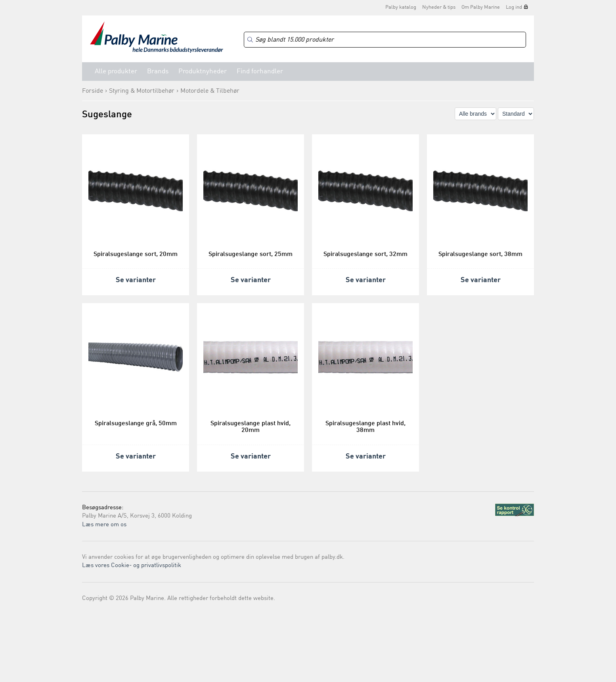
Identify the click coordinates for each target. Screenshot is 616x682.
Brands (158, 72)
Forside (93, 91)
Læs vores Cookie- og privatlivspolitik (132, 566)
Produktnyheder (203, 72)
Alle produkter (116, 72)
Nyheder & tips (439, 7)
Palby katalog (401, 7)
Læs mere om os (104, 525)
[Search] (385, 40)
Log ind (514, 7)
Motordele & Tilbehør (210, 91)
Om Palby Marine (481, 7)
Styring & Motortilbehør (142, 91)
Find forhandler (260, 72)
